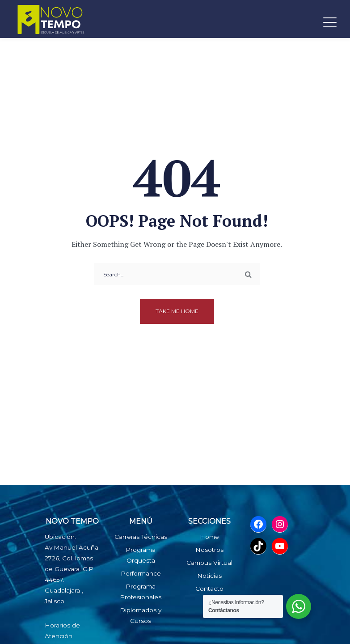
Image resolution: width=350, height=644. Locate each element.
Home (209, 537)
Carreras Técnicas (141, 537)
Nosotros (209, 550)
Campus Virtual (209, 563)
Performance (141, 573)
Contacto (209, 589)
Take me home (177, 311)
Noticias (209, 576)
